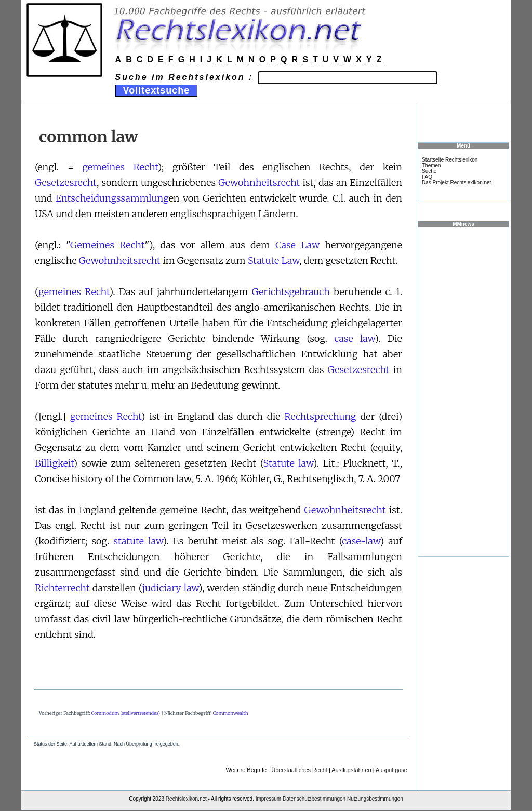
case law (354, 338)
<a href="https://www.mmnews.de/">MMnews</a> (463, 391)
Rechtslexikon (182, 799)
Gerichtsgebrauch (291, 292)
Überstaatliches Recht (299, 770)
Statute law (288, 463)
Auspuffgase (391, 770)
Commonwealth (231, 713)
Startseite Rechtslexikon (450, 160)
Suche (429, 171)
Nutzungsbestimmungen (375, 799)
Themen (431, 165)
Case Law (297, 245)
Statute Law (274, 261)
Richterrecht (62, 588)
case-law (361, 541)
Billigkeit (54, 463)
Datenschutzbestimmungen (314, 799)
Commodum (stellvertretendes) (126, 713)
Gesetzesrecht (66, 183)
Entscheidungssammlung (112, 198)
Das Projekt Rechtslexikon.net (456, 183)
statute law (138, 541)
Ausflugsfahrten (351, 770)
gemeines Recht (120, 167)
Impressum (268, 799)
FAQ (427, 177)
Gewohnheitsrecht (259, 183)
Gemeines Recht (108, 245)
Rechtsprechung (320, 416)
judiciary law (170, 588)
